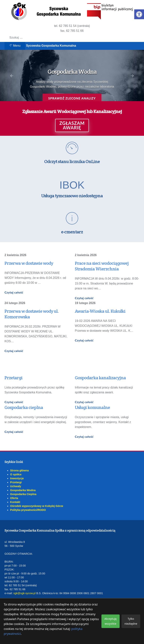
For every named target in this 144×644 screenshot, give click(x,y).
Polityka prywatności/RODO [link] (28, 510)
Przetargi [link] (16, 482)
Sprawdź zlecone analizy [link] (72, 98)
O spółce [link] (16, 474)
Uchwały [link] (16, 486)
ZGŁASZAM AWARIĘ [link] (72, 125)
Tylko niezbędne (131, 621)
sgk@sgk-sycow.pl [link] (24, 593)
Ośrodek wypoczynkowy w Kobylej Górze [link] (37, 506)
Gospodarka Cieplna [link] (23, 494)
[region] (72, 75)
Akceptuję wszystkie (111, 621)
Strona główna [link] (19, 470)
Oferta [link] (14, 498)
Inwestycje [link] (17, 478)
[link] (139, 14)
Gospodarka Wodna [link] (23, 490)
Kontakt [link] (15, 502)
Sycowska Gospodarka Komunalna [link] (51, 46)
